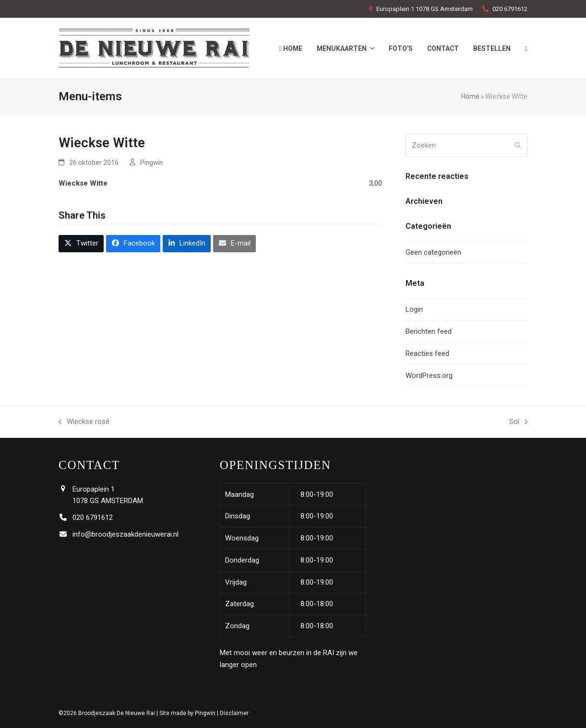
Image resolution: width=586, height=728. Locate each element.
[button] (81, 244)
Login (414, 309)
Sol (518, 423)
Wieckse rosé (84, 423)
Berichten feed (429, 331)
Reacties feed (427, 353)
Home (470, 96)
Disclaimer (234, 713)
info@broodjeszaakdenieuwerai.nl (126, 534)
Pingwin (151, 163)
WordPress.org (429, 376)
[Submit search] (518, 145)
